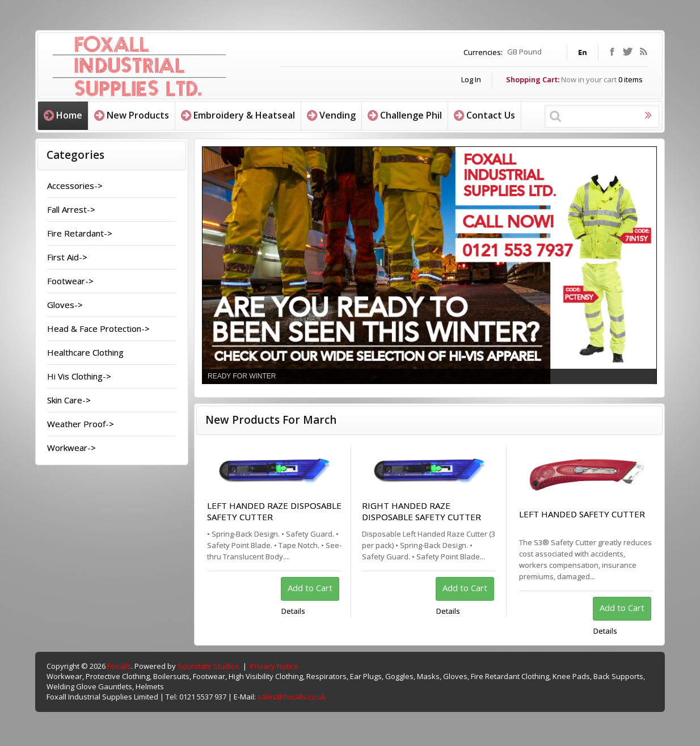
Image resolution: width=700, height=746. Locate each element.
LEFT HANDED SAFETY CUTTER (582, 514)
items (631, 79)
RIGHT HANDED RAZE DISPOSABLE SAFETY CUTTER (421, 511)
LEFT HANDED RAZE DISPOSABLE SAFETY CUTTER (274, 511)
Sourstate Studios (208, 666)
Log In (471, 79)
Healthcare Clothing (85, 352)
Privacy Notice (274, 666)
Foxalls (119, 666)
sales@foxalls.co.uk (292, 697)
